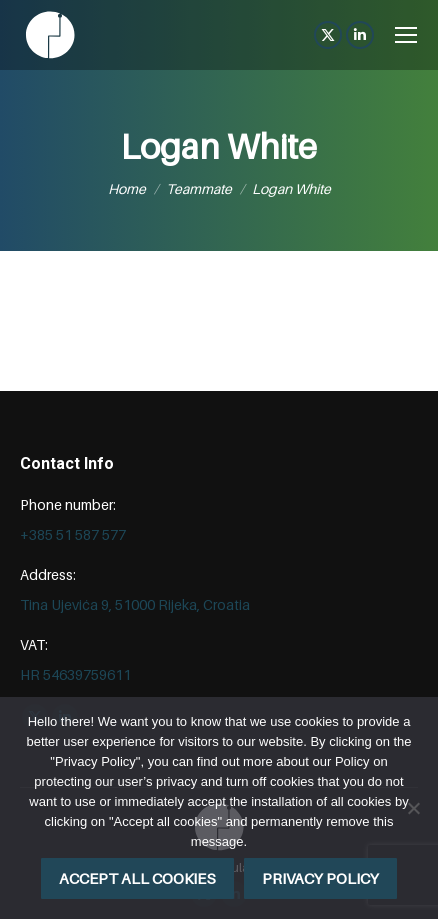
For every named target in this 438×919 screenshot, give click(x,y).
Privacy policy (320, 878)
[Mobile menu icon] (406, 35)
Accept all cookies (137, 878)
